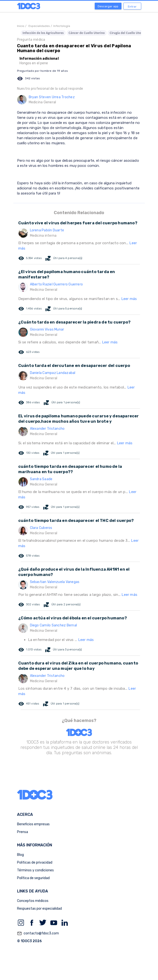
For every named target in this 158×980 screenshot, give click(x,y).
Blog (20, 855)
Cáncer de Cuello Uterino (87, 33)
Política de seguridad (33, 878)
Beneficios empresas (33, 824)
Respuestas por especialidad (39, 909)
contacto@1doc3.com (38, 933)
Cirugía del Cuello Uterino (128, 33)
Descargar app (108, 6)
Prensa (23, 832)
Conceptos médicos (33, 901)
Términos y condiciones (35, 870)
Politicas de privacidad (35, 863)
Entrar (132, 7)
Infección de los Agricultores (43, 33)
